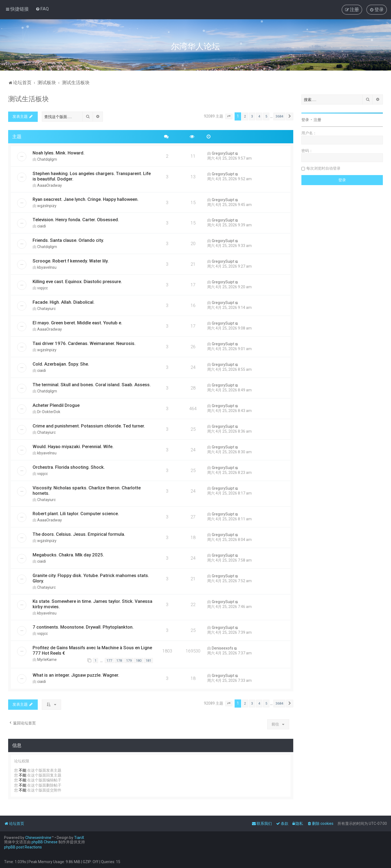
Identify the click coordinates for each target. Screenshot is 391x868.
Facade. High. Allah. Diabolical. (64, 302)
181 (148, 660)
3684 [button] (279, 116)
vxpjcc (42, 288)
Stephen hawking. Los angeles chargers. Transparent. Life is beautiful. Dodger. (92, 176)
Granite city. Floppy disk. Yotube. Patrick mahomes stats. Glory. (91, 578)
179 (129, 660)
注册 (317, 120)
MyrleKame (47, 660)
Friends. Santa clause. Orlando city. (68, 240)
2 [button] (245, 116)
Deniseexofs (223, 648)
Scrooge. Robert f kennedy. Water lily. (71, 261)
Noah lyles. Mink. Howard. (59, 153)
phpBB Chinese (45, 842)
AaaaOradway (50, 185)
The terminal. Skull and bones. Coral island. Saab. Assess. (92, 385)
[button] (229, 116)
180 (139, 660)
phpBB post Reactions (23, 847)
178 (119, 660)
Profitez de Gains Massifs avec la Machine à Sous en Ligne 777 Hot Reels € (92, 650)
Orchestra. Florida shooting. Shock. (69, 467)
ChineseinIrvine (38, 838)
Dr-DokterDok (49, 412)
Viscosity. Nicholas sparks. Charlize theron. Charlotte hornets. (87, 490)
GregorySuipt (223, 153)
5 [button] (266, 116)
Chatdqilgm (47, 159)
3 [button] (252, 116)
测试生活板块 (29, 99)
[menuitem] (42, 9)
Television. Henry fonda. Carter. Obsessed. (76, 220)
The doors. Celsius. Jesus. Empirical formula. (79, 534)
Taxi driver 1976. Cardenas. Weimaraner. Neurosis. (84, 343)
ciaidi (42, 226)
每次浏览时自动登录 (323, 168)
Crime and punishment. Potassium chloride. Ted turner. (89, 426)
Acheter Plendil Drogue (56, 405)
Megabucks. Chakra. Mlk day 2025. (68, 555)
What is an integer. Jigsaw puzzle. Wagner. (76, 675)
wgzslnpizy (47, 206)
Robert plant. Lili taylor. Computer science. (76, 514)
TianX (79, 838)
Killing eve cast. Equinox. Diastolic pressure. (77, 281)
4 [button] (259, 116)
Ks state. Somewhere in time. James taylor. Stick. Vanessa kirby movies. (92, 604)
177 (109, 660)
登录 (305, 120)
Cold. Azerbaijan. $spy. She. (61, 364)
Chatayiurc (46, 309)
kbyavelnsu (47, 267)
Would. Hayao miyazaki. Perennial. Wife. (73, 446)
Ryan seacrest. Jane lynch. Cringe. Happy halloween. (86, 199)
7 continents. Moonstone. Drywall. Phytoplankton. (83, 627)
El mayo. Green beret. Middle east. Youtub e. (77, 323)
